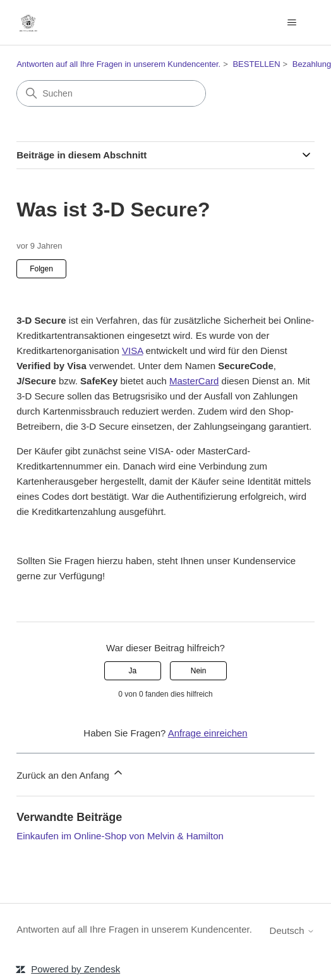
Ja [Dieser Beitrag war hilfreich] (133, 671)
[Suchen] (111, 93)
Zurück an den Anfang (70, 773)
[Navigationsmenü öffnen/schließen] (292, 23)
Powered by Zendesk (75, 969)
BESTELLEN (256, 64)
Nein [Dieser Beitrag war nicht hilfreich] (199, 671)
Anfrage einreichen (208, 733)
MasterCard (194, 381)
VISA (132, 351)
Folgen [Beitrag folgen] (41, 269)
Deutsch (292, 930)
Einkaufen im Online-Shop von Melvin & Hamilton (120, 836)
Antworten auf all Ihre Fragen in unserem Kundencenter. (118, 64)
